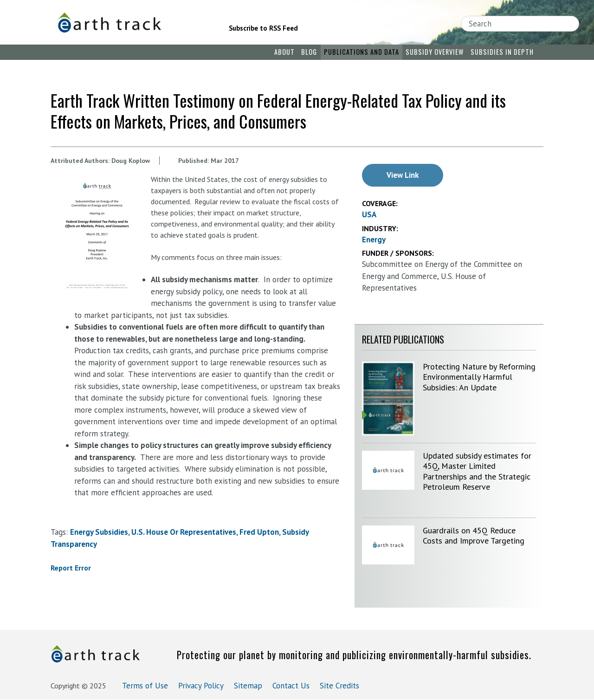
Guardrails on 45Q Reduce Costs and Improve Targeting (474, 536)
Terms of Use (145, 686)
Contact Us (291, 686)
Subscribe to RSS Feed (263, 28)
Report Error (71, 568)
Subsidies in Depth (502, 52)
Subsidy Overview (435, 52)
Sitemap (248, 686)
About (284, 52)
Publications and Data (362, 52)
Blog (309, 52)
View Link (403, 175)
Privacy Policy (201, 686)
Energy (374, 240)
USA (369, 214)
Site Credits (339, 686)
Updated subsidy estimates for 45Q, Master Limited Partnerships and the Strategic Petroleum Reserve (477, 471)
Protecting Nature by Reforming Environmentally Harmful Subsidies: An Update (479, 377)
